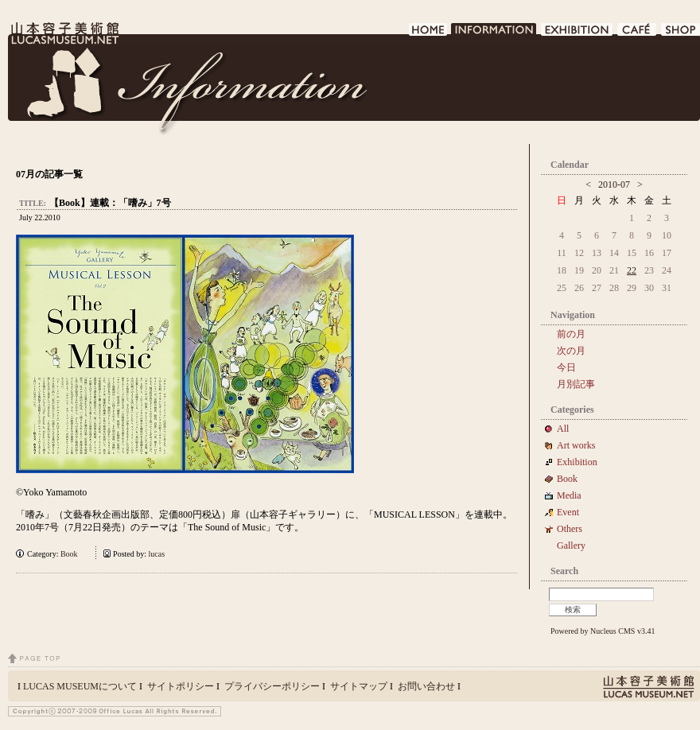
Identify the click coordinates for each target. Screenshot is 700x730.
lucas (157, 554)
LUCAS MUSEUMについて (80, 686)
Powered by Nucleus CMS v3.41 (603, 631)
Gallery (571, 546)
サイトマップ (359, 686)
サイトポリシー (181, 686)
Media (574, 495)
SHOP (681, 34)
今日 (566, 367)
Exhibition (577, 462)
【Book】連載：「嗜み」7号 (110, 203)
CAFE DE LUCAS (638, 34)
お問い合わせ (426, 686)
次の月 (571, 351)
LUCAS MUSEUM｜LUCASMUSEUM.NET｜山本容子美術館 (64, 33)
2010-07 (614, 184)
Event (568, 512)
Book (73, 554)
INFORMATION (494, 34)
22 (632, 270)
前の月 (571, 334)
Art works (576, 445)
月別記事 (576, 384)
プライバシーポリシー (272, 686)
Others (570, 529)
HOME (428, 34)
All (563, 429)
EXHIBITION (577, 34)
